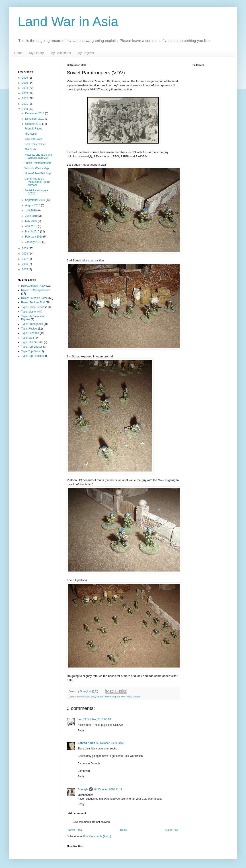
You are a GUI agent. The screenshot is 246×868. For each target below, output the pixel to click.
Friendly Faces (33, 129)
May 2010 (31, 221)
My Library (36, 53)
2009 (25, 248)
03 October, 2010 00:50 (110, 743)
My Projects (86, 53)
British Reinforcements (38, 163)
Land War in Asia (68, 22)
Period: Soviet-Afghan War (111, 697)
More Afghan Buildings (38, 173)
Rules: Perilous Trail (33, 303)
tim (80, 719)
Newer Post (75, 830)
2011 (25, 104)
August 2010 (33, 205)
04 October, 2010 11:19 (108, 789)
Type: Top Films (31, 351)
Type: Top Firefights (33, 356)
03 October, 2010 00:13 (97, 719)
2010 (25, 109)
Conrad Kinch (86, 743)
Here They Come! (35, 144)
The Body (30, 149)
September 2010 (35, 200)
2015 (25, 83)
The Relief (31, 134)
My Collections (61, 53)
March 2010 (33, 232)
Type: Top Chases (32, 347)
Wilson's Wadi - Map (37, 168)
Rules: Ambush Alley (33, 286)
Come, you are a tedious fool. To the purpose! (37, 182)
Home (18, 53)
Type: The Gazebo (32, 342)
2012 (25, 98)
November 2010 (35, 119)
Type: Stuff (28, 338)
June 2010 (32, 216)
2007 (25, 259)
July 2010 (31, 211)
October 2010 (34, 124)
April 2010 (32, 226)
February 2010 (34, 237)
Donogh (83, 789)
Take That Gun (33, 139)
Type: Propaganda (32, 324)
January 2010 (34, 242)
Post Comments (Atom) (97, 836)
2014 (25, 88)
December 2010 (35, 113)
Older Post (172, 830)
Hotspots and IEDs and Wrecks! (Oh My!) (38, 156)
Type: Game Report (33, 307)
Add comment (77, 813)
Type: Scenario (30, 333)
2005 (25, 269)
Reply (81, 730)
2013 (25, 93)
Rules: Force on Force (34, 298)
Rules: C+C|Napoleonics (36, 290)
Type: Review (29, 329)
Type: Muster (133, 697)
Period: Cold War (86, 697)
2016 (25, 78)
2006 (25, 264)
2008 (25, 254)
